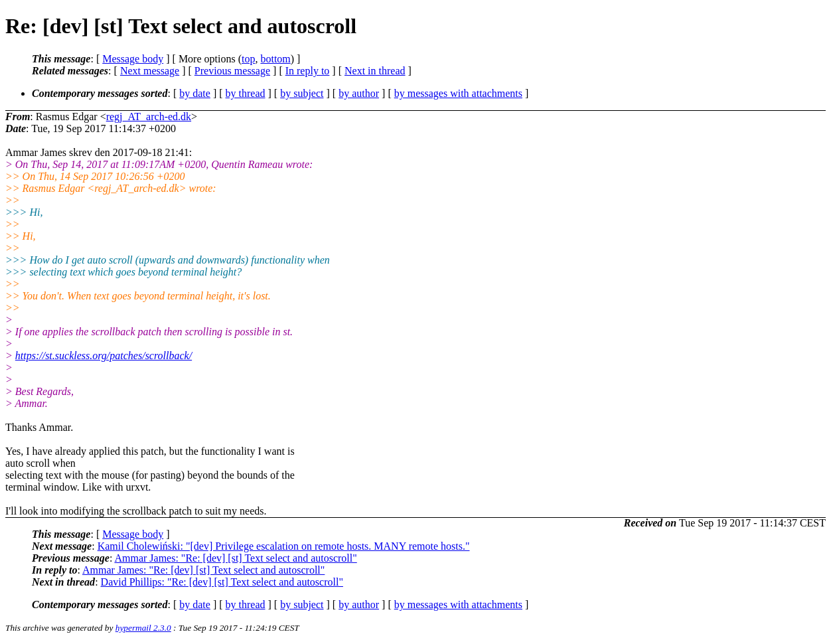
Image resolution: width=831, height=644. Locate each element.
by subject (302, 93)
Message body (133, 59)
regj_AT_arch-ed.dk (149, 117)
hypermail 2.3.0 (143, 628)
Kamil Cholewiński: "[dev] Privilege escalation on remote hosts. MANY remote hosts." (284, 546)
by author (359, 93)
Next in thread (375, 71)
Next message (150, 71)
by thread (246, 93)
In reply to (308, 71)
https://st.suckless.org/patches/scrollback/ (104, 356)
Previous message (232, 71)
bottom (275, 59)
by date (195, 93)
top (248, 59)
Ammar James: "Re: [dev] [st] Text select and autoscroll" (235, 558)
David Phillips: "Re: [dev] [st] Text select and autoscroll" (222, 582)
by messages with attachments (458, 93)
